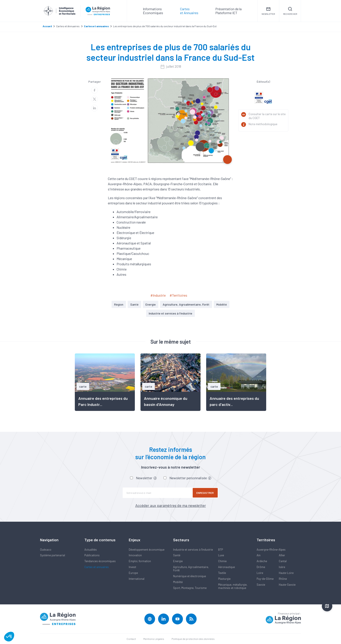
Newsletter (146, 478)
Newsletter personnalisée (190, 478)
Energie (151, 304)
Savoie (261, 585)
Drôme (261, 567)
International (137, 579)
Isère (282, 567)
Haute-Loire (286, 573)
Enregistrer (205, 493)
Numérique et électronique (190, 576)
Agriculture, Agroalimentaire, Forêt (186, 304)
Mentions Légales (154, 639)
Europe (133, 573)
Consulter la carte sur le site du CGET (267, 116)
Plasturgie (224, 579)
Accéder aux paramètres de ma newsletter (171, 505)
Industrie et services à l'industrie (170, 313)
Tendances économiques (100, 561)
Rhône (283, 579)
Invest (132, 567)
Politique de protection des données (193, 639)
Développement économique (147, 550)
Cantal (283, 561)
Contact (131, 639)
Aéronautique (226, 567)
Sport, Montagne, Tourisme (190, 588)
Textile (222, 573)
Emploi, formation (140, 561)
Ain (259, 555)
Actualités (91, 550)
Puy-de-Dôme (265, 579)
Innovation (135, 555)
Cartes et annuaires (97, 567)
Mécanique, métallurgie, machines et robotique (233, 586)
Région (119, 304)
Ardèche (262, 561)
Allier (282, 555)
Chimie (222, 561)
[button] (9, 637)
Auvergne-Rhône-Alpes (271, 550)
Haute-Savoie (287, 585)
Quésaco (46, 550)
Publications (92, 555)
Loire (260, 573)
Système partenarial (53, 555)
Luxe (221, 555)
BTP (221, 550)
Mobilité (222, 304)
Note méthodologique (263, 124)
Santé (134, 304)
